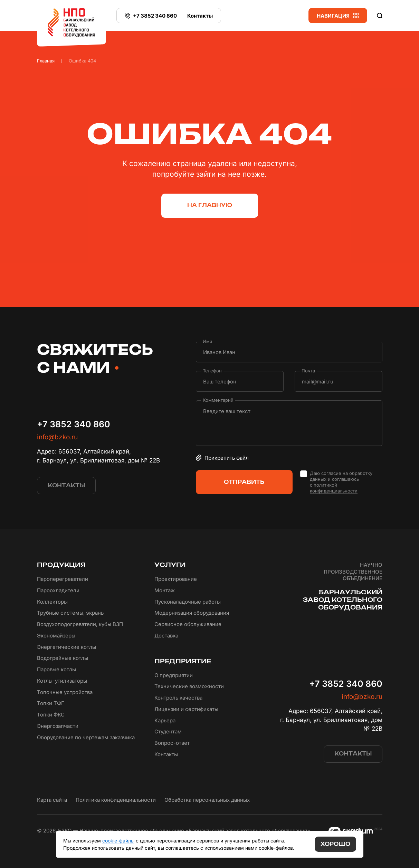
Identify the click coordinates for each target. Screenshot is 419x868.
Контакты (200, 16)
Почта (308, 371)
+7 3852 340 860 (74, 424)
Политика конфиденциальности (116, 800)
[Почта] (339, 381)
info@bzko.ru (57, 437)
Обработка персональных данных (207, 800)
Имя (207, 342)
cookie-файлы (118, 841)
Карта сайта (52, 800)
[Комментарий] (289, 423)
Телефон (212, 371)
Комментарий (218, 400)
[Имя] (289, 352)
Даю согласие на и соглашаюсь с (341, 482)
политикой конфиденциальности (334, 488)
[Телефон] (240, 381)
